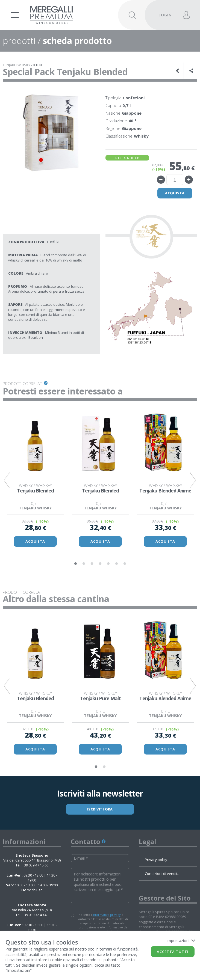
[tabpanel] (35, 478)
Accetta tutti (173, 952)
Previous (7, 481)
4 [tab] (100, 564)
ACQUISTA (35, 542)
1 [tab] (75, 564)
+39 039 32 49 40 (35, 916)
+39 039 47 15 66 (35, 866)
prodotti (19, 41)
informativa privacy (107, 916)
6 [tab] (116, 564)
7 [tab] (125, 564)
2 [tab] (84, 564)
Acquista (175, 193)
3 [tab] (92, 564)
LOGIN (165, 15)
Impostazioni (180, 941)
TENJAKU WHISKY (17, 65)
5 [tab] (108, 564)
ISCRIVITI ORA (100, 810)
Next (193, 481)
